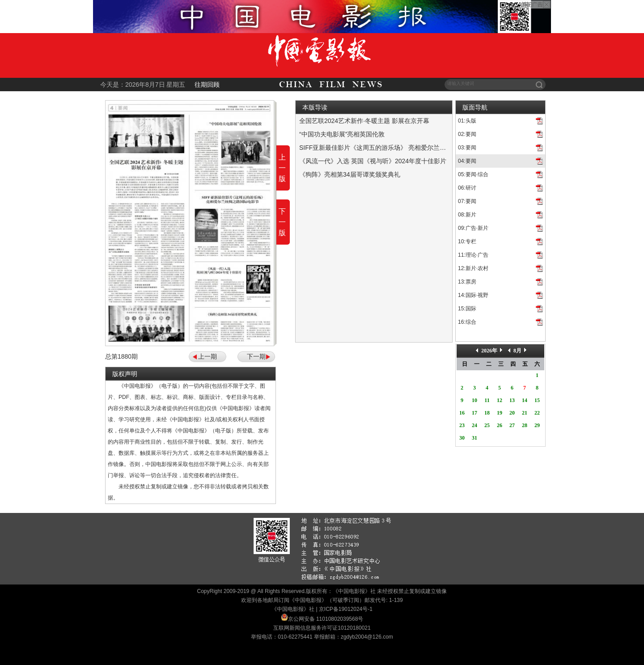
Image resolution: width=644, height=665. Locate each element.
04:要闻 (467, 161)
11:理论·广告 (473, 255)
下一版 (282, 222)
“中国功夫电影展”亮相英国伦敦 (342, 134)
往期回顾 (207, 85)
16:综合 (467, 322)
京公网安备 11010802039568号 (326, 619)
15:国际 (467, 309)
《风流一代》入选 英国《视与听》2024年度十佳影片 (373, 161)
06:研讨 (467, 188)
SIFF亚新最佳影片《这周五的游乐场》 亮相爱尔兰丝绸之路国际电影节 (398, 148)
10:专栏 (467, 241)
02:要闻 (467, 134)
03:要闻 (467, 148)
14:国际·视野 (473, 295)
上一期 (208, 356)
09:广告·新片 (473, 228)
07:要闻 (467, 201)
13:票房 (467, 282)
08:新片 (467, 215)
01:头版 (467, 121)
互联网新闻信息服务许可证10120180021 (322, 628)
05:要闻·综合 (473, 174)
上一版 (282, 168)
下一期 (256, 356)
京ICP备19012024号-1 (346, 609)
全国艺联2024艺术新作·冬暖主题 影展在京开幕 (364, 121)
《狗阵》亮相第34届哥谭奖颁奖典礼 (350, 174)
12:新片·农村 (473, 268)
